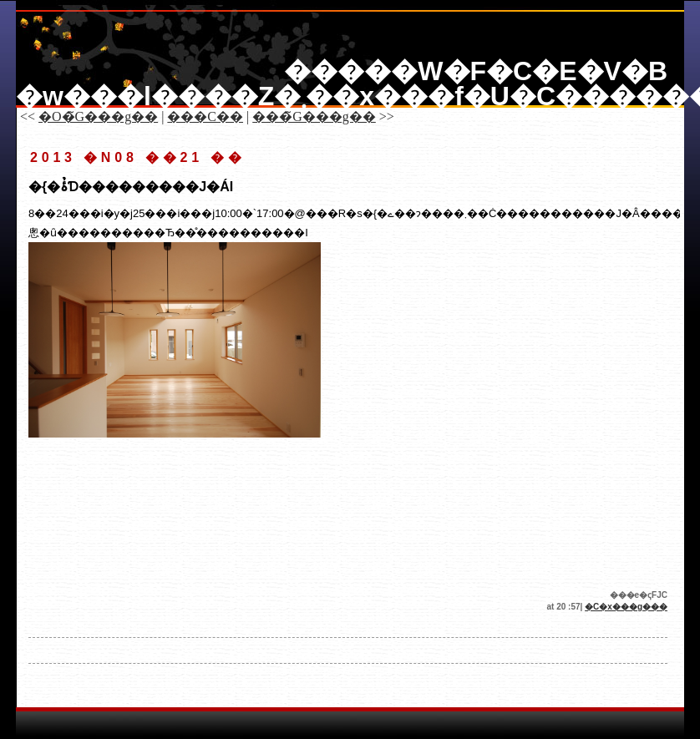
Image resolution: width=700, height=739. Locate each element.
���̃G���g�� (314, 116)
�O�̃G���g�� (98, 116)
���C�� (205, 116)
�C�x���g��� (626, 607)
